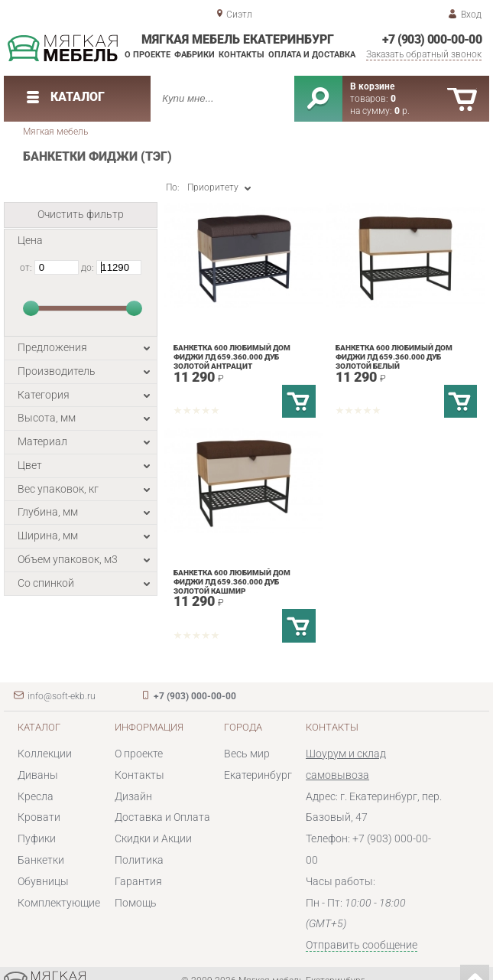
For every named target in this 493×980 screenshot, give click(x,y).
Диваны (38, 775)
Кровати (39, 817)
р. (402, 111)
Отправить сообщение (362, 945)
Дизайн (133, 796)
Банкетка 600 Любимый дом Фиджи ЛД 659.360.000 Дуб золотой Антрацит (232, 357)
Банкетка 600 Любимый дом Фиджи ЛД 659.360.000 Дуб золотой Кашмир (232, 582)
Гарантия (138, 881)
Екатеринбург (258, 775)
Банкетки (41, 860)
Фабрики (195, 55)
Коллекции (45, 754)
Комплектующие (59, 903)
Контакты (242, 55)
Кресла (36, 796)
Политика (139, 860)
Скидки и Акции (153, 838)
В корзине (372, 86)
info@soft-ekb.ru (62, 696)
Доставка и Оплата (162, 817)
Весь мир (247, 754)
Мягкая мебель (55, 132)
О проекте (148, 55)
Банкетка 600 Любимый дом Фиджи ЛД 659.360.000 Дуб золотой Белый (394, 357)
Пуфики (37, 838)
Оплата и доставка (312, 55)
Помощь (136, 903)
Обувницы (43, 881)
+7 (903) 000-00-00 (432, 39)
